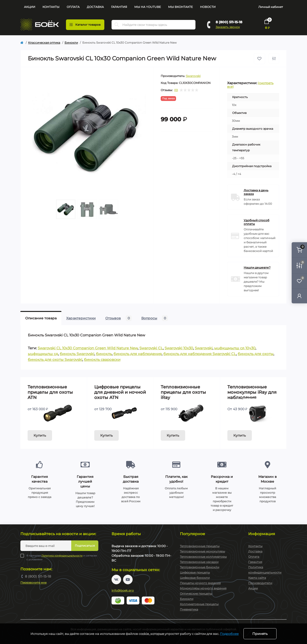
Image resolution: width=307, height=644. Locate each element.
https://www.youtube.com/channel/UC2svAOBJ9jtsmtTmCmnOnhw (128, 580)
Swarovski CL (151, 348)
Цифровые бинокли (195, 578)
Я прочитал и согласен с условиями (62, 557)
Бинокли (71, 43)
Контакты (51, 7)
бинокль (104, 354)
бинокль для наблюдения (138, 354)
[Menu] (85, 25)
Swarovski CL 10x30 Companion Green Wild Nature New (88, 348)
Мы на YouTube (148, 7)
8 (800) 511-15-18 (229, 22)
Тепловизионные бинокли (200, 567)
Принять (260, 634)
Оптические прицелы (196, 594)
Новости (208, 7)
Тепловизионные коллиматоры (203, 557)
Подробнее (229, 634)
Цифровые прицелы (195, 572)
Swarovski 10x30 (179, 348)
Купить (40, 435)
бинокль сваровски (102, 360)
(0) (176, 90)
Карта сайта (257, 578)
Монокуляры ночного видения (203, 588)
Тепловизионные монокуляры (202, 551)
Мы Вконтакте (180, 7)
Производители (260, 583)
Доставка (95, 7)
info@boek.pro (123, 590)
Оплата (73, 7)
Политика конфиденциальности (62, 556)
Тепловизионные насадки (199, 562)
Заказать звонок (228, 27)
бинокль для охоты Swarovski (55, 360)
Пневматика (189, 609)
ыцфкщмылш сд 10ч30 (235, 348)
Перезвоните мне (33, 583)
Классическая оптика (44, 43)
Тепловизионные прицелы (200, 546)
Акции (30, 7)
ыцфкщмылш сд (43, 354)
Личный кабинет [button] (271, 7)
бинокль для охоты (256, 354)
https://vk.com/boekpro (116, 580)
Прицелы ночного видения (200, 583)
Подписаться (85, 546)
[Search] (117, 25)
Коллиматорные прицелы (199, 604)
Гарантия (119, 7)
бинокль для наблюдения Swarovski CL (200, 354)
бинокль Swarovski (77, 354)
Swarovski (193, 76)
